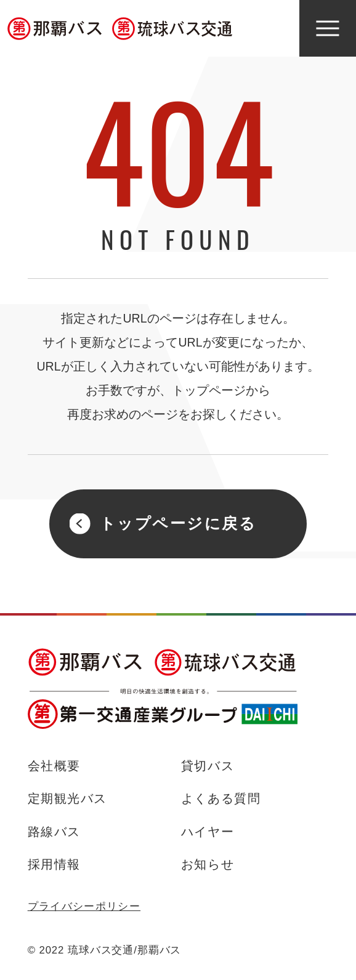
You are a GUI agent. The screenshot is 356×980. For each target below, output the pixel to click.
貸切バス (208, 766)
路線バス (54, 832)
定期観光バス (67, 798)
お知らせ (208, 864)
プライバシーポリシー (84, 906)
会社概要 (54, 766)
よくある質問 (221, 798)
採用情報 (54, 864)
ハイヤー (208, 832)
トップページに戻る (178, 523)
